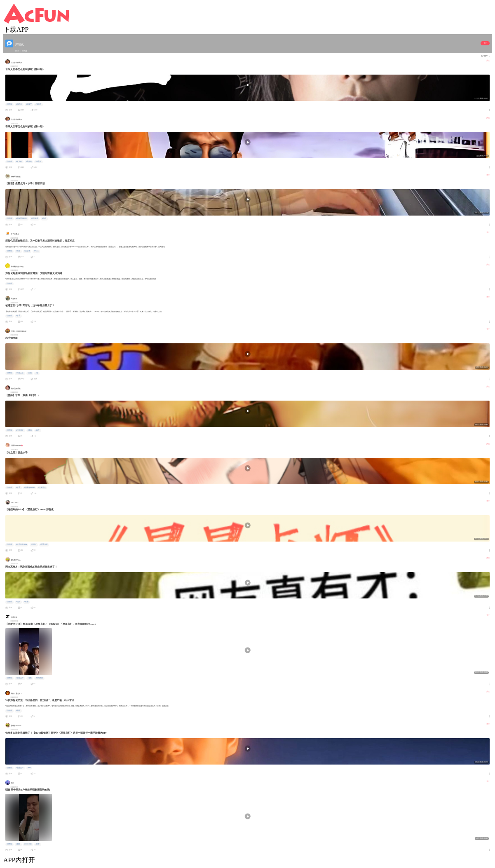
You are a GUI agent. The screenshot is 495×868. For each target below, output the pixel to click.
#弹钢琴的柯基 (21, 218)
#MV (29, 768)
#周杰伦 (19, 104)
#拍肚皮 (34, 544)
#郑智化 (9, 104)
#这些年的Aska (21, 544)
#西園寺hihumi (29, 488)
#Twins (36, 251)
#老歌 (30, 678)
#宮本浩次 (42, 488)
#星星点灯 (44, 544)
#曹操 (30, 430)
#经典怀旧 (39, 678)
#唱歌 (18, 844)
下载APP (16, 29)
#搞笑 (18, 602)
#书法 (18, 711)
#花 (37, 373)
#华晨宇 (29, 104)
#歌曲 (26, 602)
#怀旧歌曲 (35, 218)
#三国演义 (20, 430)
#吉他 (44, 218)
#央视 (18, 251)
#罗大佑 (19, 162)
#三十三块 (28, 844)
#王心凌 (27, 251)
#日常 (38, 844)
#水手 (18, 316)
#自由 (30, 373)
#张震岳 (38, 104)
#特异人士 (20, 373)
